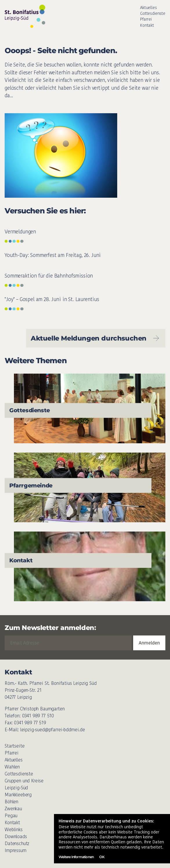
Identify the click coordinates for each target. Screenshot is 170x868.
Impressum (16, 850)
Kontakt (147, 25)
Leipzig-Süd (16, 788)
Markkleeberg (18, 795)
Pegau (11, 816)
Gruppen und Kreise (24, 781)
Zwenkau (13, 809)
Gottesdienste (153, 13)
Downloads (16, 837)
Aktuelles (149, 8)
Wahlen (12, 767)
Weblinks (14, 830)
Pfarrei (146, 19)
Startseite (15, 746)
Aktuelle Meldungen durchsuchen (96, 338)
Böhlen (11, 802)
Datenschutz (17, 843)
